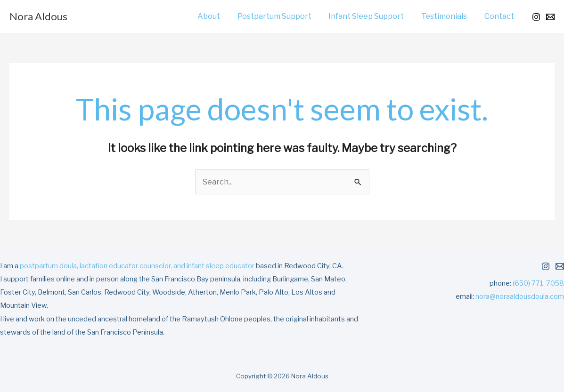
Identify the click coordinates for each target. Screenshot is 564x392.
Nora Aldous (38, 16)
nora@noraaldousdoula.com (520, 296)
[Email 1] (550, 17)
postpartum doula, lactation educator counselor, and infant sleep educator (137, 266)
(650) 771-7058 (538, 283)
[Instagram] (536, 17)
